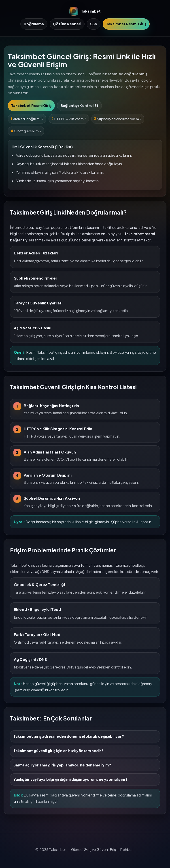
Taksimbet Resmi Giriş (126, 24)
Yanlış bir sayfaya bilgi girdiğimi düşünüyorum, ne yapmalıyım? (70, 779)
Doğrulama (34, 24)
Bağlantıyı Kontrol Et (79, 105)
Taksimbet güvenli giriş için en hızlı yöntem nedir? (58, 751)
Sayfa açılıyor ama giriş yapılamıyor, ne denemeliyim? (62, 765)
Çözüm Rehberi (67, 24)
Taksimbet (85, 11)
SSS (93, 24)
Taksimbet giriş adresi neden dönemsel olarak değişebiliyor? (69, 736)
